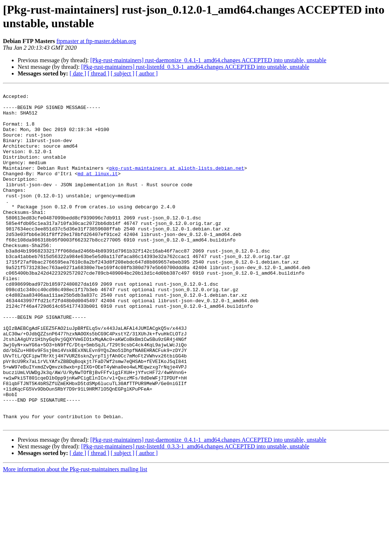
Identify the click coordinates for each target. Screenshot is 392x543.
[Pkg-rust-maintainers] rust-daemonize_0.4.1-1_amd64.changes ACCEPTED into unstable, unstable (208, 60)
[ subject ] (123, 73)
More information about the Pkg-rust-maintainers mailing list (75, 537)
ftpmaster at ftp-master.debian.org (96, 41)
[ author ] (147, 73)
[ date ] (78, 73)
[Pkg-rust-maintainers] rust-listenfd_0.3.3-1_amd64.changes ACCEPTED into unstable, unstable (195, 67)
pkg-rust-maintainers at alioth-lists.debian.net (177, 184)
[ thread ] (98, 73)
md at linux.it (98, 191)
